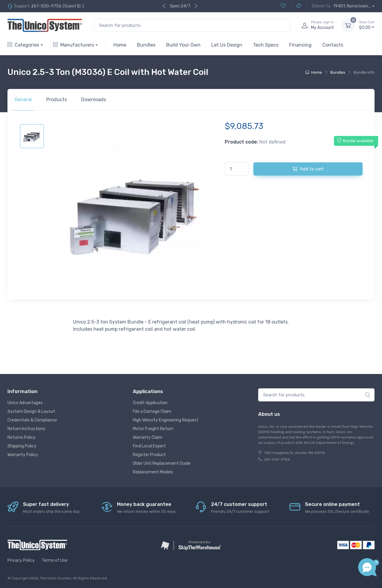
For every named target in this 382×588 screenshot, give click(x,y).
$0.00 (367, 25)
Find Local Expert (149, 446)
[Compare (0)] (296, 6)
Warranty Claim (148, 437)
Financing (300, 45)
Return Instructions (26, 429)
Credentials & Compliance (32, 420)
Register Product (149, 455)
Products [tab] (57, 100)
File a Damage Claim (152, 411)
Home (120, 45)
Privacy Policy (21, 560)
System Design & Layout (31, 411)
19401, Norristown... (352, 6)
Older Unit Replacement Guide (162, 463)
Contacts (333, 45)
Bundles (146, 45)
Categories (23, 45)
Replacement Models (153, 472)
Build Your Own (183, 45)
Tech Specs (266, 45)
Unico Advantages (25, 403)
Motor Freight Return (153, 429)
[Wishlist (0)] (283, 6)
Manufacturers (74, 45)
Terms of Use (55, 560)
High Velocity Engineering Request (166, 420)
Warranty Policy (23, 455)
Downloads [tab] (94, 100)
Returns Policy (21, 437)
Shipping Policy (22, 446)
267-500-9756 (46, 6)
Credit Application (150, 403)
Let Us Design (227, 45)
